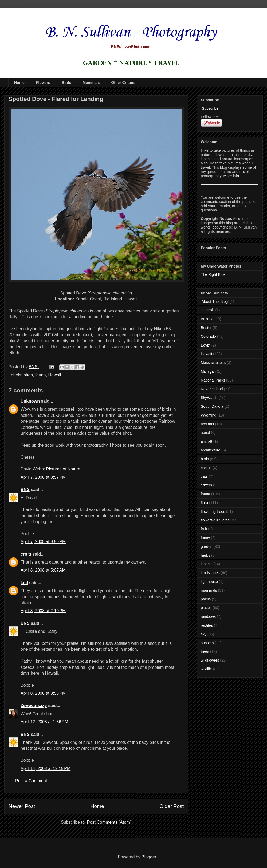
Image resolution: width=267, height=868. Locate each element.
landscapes (210, 573)
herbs (205, 555)
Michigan (208, 371)
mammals (209, 590)
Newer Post (22, 806)
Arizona (207, 319)
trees (205, 651)
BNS (25, 490)
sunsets (207, 643)
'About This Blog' (215, 301)
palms (206, 599)
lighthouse (209, 582)
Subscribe (210, 108)
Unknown (30, 401)
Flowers (43, 83)
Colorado (208, 336)
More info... (233, 176)
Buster (206, 328)
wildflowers (210, 660)
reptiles (207, 625)
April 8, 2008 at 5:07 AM (43, 570)
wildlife (206, 669)
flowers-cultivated (215, 520)
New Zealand (212, 389)
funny (205, 538)
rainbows (208, 616)
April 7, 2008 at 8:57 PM (43, 477)
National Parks (213, 380)
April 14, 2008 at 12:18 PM (46, 769)
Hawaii (55, 375)
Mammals (91, 83)
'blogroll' (207, 310)
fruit (204, 529)
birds (28, 375)
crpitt (26, 554)
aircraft (207, 441)
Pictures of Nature (63, 469)
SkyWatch (209, 398)
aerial (205, 433)
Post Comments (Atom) (109, 822)
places (206, 608)
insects (207, 564)
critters (206, 485)
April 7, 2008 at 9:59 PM (43, 542)
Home (19, 83)
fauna (41, 375)
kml (24, 583)
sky (204, 634)
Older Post (172, 806)
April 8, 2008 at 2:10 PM (43, 611)
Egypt (206, 345)
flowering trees (213, 512)
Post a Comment (31, 781)
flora (204, 503)
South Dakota (212, 406)
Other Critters (123, 83)
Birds (66, 83)
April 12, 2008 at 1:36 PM (44, 722)
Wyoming (209, 415)
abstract (207, 424)
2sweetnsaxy (34, 706)
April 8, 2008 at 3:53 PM (43, 693)
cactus (206, 468)
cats (204, 476)
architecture (211, 450)
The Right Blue (213, 274)
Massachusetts (213, 363)
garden (207, 547)
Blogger (149, 857)
